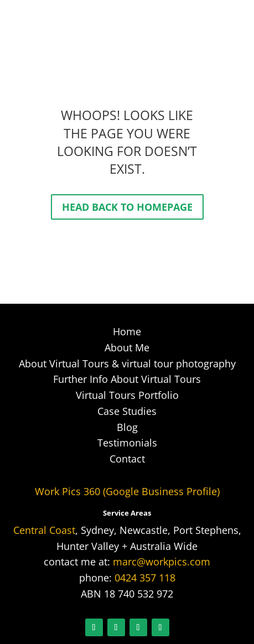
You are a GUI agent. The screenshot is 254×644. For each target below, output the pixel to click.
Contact (127, 459)
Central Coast (44, 530)
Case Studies (127, 411)
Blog (127, 427)
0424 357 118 (145, 578)
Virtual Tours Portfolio (127, 395)
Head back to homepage (127, 207)
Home (127, 331)
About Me (127, 347)
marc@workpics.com (162, 562)
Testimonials (127, 443)
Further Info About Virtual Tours (127, 379)
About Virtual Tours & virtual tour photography (127, 363)
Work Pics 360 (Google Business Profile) (127, 491)
